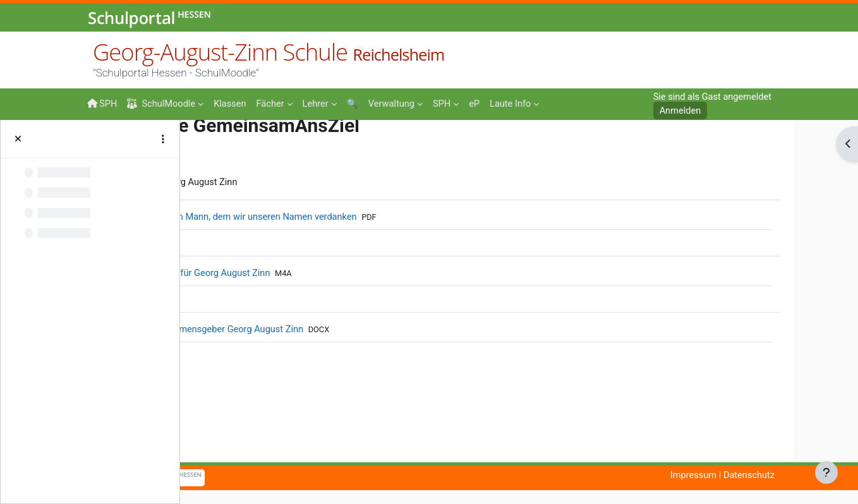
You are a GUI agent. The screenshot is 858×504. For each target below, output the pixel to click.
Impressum (752, 476)
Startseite (216, 147)
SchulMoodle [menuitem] (163, 104)
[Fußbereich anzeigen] (826, 472)
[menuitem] (233, 103)
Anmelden (677, 111)
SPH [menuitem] (102, 104)
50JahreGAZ (319, 144)
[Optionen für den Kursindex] (163, 139)
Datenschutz (809, 476)
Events (248, 143)
